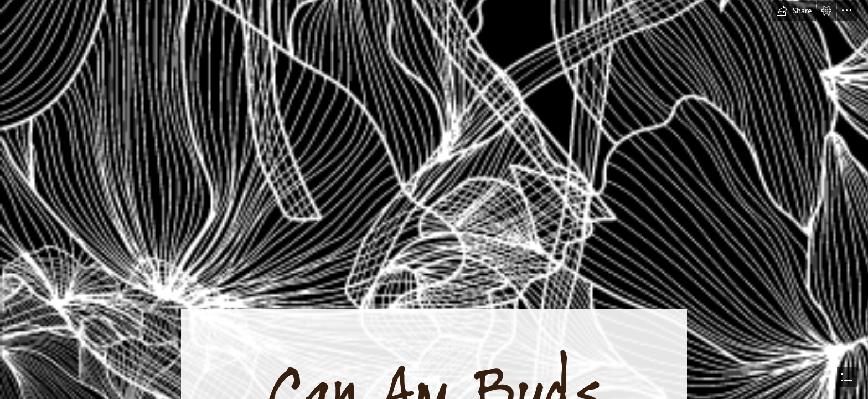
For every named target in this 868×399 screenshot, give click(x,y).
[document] (434, 199)
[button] (794, 11)
